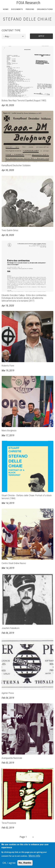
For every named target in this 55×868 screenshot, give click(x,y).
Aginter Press (8, 693)
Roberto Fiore (8, 366)
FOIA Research (28, 3)
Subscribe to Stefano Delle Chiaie (3, 844)
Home (6, 9)
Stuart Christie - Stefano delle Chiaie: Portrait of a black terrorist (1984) (27, 497)
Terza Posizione (9, 823)
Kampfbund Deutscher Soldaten (16, 165)
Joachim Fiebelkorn (11, 628)
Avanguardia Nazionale (12, 758)
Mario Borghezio (9, 431)
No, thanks (25, 865)
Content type (11, 30)
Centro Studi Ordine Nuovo (14, 563)
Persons (30, 9)
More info (34, 857)
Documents (17, 9)
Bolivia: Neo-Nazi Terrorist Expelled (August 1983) (24, 100)
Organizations (45, 9)
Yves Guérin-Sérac (10, 230)
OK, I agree (9, 865)
